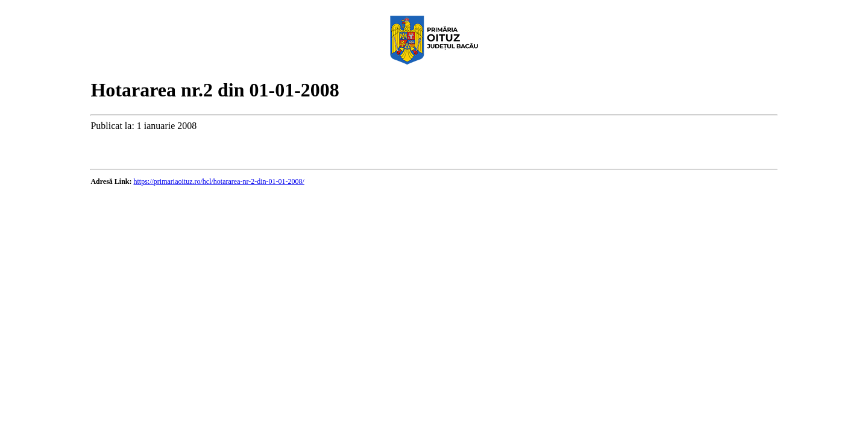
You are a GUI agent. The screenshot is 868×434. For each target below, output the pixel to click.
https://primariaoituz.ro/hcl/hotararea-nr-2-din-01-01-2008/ (219, 181)
